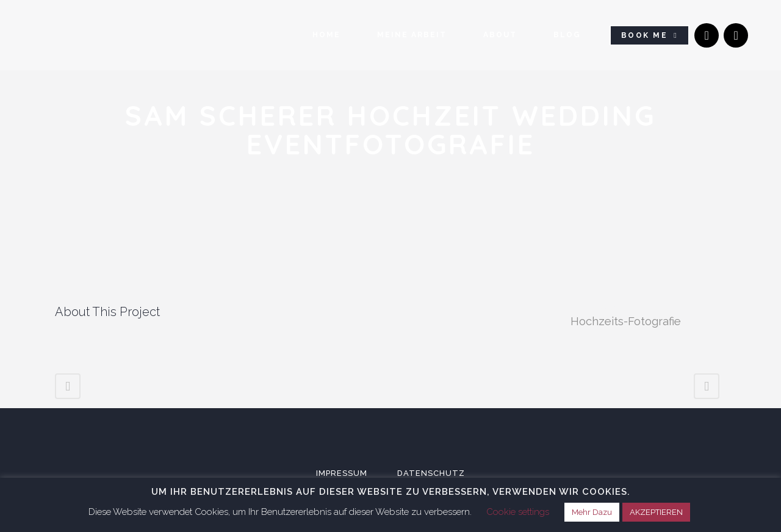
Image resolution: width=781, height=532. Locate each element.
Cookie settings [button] (518, 512)
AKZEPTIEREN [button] (656, 512)
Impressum (342, 473)
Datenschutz (431, 473)
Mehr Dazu (592, 512)
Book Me (645, 36)
